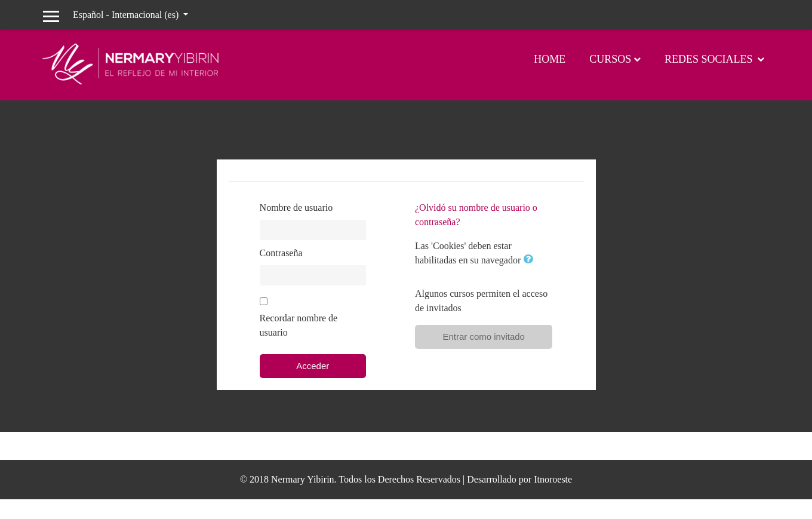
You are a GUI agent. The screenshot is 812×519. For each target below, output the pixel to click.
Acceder (313, 366)
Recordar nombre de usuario (299, 325)
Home (550, 59)
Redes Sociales (710, 59)
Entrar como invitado (484, 337)
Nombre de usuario (296, 208)
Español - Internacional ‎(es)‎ (127, 15)
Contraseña (281, 253)
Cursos (610, 59)
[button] (530, 260)
